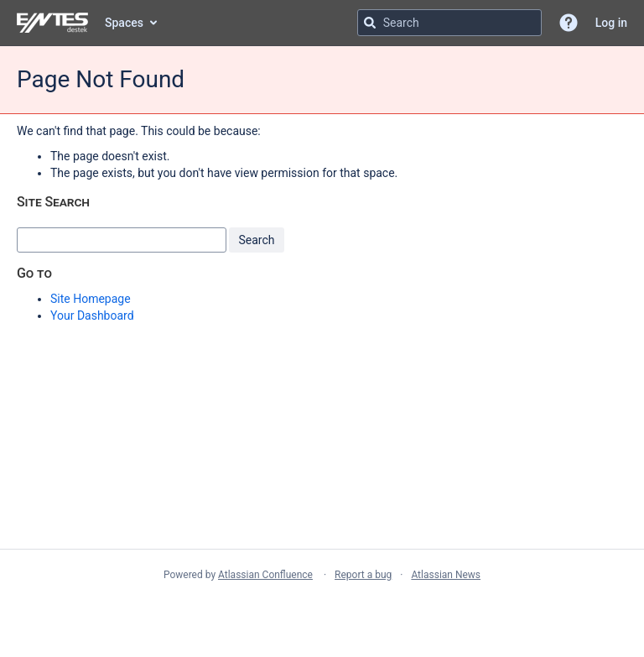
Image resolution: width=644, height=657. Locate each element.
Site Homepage (91, 299)
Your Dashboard (92, 315)
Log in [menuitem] (611, 23)
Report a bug (363, 575)
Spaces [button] (124, 23)
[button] (569, 23)
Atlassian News (446, 575)
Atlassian (322, 612)
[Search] (370, 23)
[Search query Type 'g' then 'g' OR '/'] (449, 23)
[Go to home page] (52, 23)
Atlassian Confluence (265, 575)
